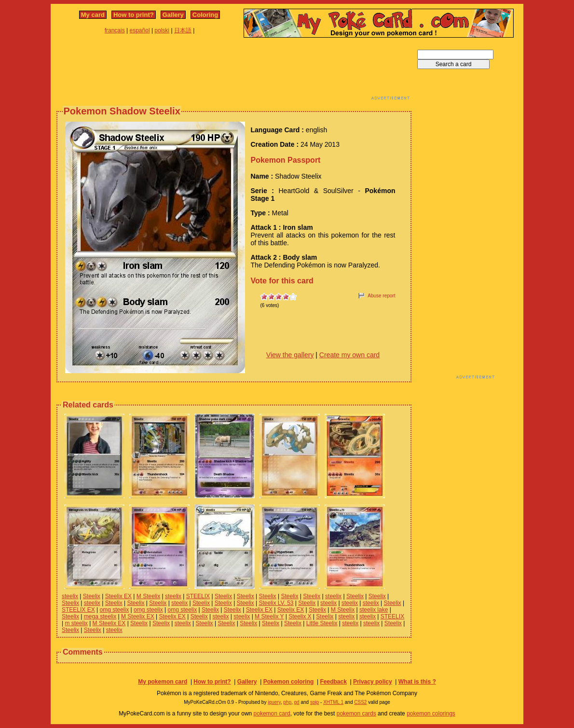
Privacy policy (373, 682)
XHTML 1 (333, 702)
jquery (274, 702)
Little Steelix (322, 623)
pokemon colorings (431, 714)
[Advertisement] (234, 71)
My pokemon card (163, 682)
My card (93, 15)
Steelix (92, 596)
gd (297, 702)
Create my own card (349, 355)
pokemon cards (356, 714)
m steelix (76, 623)
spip (314, 702)
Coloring (205, 15)
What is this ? (417, 682)
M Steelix (148, 596)
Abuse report (381, 296)
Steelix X (300, 616)
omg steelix (115, 610)
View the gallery (290, 355)
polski (162, 30)
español (140, 30)
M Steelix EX (138, 616)
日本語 (183, 30)
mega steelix (100, 616)
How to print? (134, 15)
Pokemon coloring (289, 682)
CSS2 (360, 702)
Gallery (173, 15)
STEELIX (198, 596)
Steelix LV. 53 (276, 603)
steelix (70, 596)
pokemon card (272, 714)
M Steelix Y (269, 616)
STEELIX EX (78, 610)
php (287, 702)
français (115, 30)
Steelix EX (118, 596)
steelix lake (374, 610)
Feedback (333, 682)
